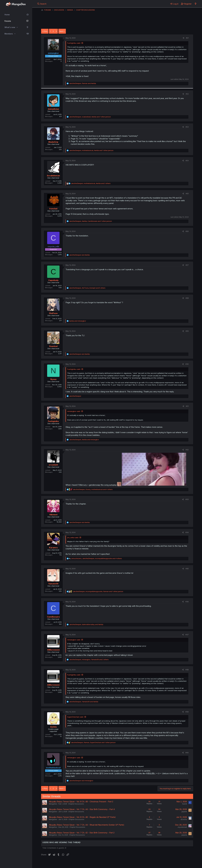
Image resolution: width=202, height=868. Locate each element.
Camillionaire (53, 617)
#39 (187, 712)
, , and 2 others (91, 183)
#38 (187, 670)
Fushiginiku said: (74, 43)
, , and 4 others (93, 489)
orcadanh (53, 465)
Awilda (53, 727)
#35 (187, 569)
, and (83, 83)
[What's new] (195, 4)
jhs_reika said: (73, 537)
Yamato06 (53, 584)
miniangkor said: (74, 411)
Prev (46, 31)
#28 (187, 298)
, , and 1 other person (90, 117)
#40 (187, 753)
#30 (187, 364)
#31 (187, 406)
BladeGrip (53, 142)
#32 (187, 450)
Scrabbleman (53, 176)
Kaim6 (185, 804)
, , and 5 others (87, 288)
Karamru (53, 548)
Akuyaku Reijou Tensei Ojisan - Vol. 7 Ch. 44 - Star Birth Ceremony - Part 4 (82, 809)
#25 (187, 194)
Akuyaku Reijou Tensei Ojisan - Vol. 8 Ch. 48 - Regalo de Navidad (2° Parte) (82, 817)
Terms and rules (89, 863)
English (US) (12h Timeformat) (54, 863)
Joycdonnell (182, 827)
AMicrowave (53, 650)
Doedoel (53, 346)
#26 (187, 231)
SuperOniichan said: (75, 717)
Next (61, 31)
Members (9, 34)
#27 (187, 265)
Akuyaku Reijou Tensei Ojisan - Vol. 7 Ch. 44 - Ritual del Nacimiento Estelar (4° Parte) (87, 825)
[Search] (42, 4)
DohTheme (169, 864)
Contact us (75, 863)
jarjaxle (184, 812)
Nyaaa (53, 379)
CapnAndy (53, 280)
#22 (187, 94)
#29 (187, 331)
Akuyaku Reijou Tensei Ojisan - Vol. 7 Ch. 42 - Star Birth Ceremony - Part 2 (82, 833)
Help (115, 863)
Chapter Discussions (76, 804)
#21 (187, 38)
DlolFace (53, 313)
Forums (8, 21)
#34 (187, 532)
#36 (187, 602)
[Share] (184, 38)
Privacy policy (104, 863)
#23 (187, 127)
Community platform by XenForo (172, 862)
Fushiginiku (53, 421)
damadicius (53, 109)
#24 (187, 161)
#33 (187, 499)
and (79, 255)
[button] (17, 27)
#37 (187, 635)
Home (7, 15)
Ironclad (53, 209)
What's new (10, 27)
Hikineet (53, 515)
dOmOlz (184, 819)
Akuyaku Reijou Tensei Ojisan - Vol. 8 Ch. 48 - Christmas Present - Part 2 (81, 802)
